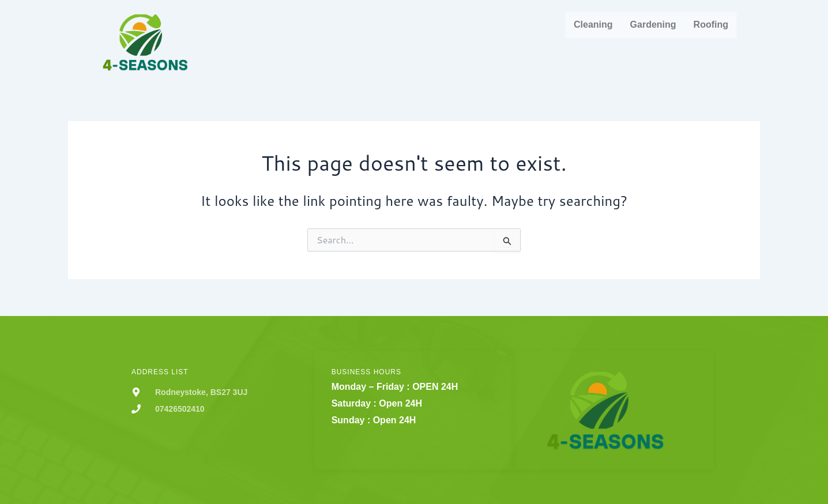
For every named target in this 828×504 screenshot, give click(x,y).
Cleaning (593, 25)
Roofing (711, 25)
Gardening (653, 25)
